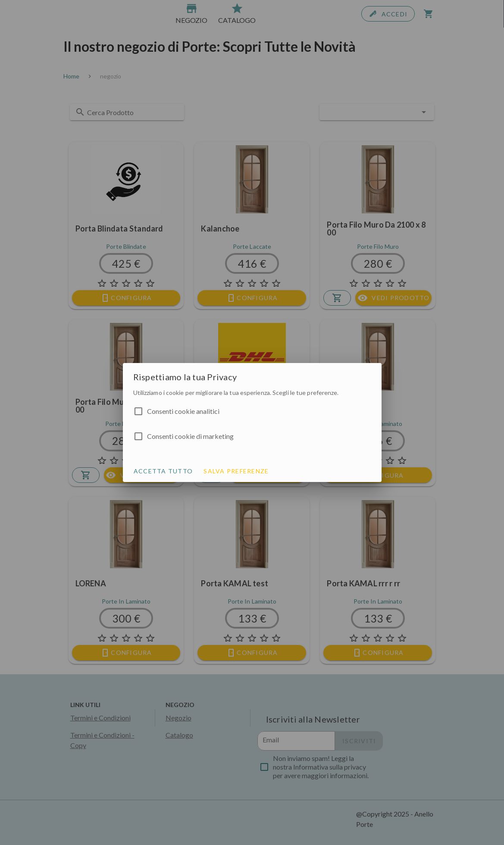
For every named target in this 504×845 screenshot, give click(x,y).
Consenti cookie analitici (183, 411)
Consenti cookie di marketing (190, 436)
